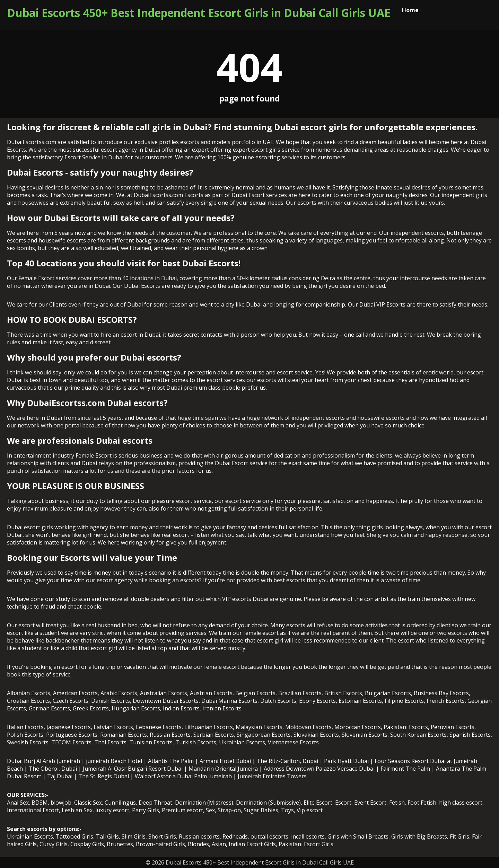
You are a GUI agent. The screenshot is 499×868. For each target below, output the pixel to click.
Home (410, 10)
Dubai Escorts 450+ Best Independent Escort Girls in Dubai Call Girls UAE (199, 13)
